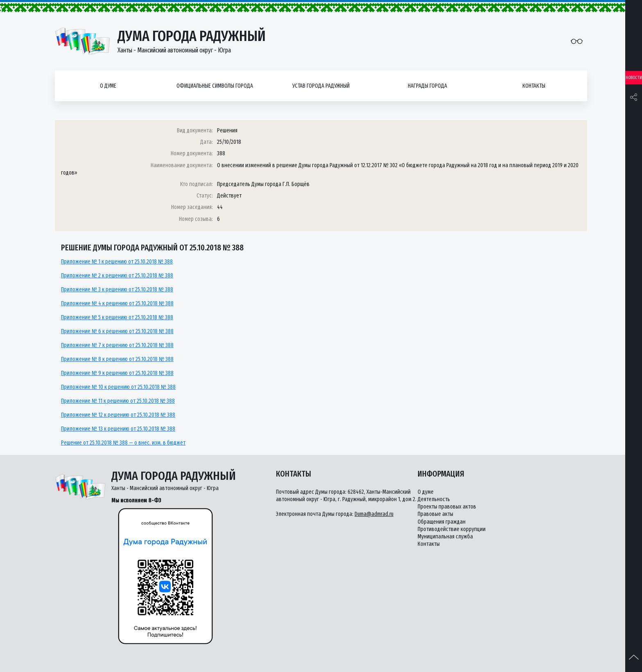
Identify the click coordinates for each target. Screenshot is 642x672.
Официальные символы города (215, 86)
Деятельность (434, 499)
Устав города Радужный (321, 86)
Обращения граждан (442, 522)
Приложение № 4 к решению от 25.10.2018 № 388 (117, 303)
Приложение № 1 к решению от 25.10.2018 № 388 (117, 262)
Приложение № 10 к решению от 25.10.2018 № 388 (118, 387)
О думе (108, 86)
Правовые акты (435, 514)
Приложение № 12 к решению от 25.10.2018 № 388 (118, 415)
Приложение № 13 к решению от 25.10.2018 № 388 (118, 429)
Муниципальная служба (445, 537)
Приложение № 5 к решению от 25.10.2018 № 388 (117, 317)
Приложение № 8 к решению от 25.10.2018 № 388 (117, 359)
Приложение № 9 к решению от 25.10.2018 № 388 (117, 373)
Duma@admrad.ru (374, 514)
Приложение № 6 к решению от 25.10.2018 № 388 (117, 331)
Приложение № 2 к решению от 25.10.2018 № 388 (117, 276)
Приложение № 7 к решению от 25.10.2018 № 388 (117, 345)
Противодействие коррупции (452, 529)
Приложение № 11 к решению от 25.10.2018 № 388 (118, 401)
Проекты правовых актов (447, 507)
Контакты (534, 86)
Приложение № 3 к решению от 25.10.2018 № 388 (117, 289)
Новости (634, 78)
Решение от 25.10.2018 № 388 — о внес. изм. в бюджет (123, 443)
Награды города (427, 86)
